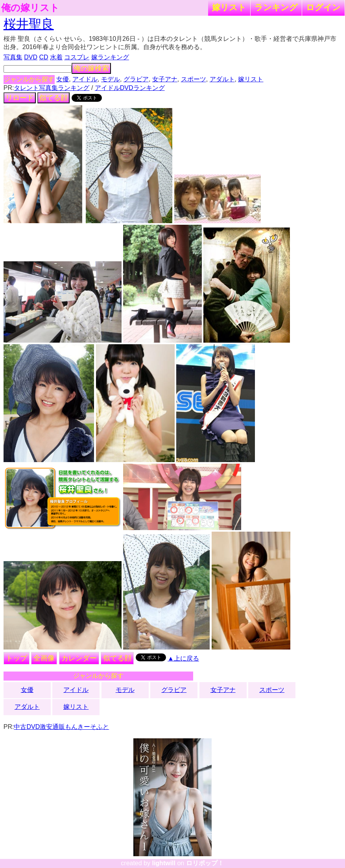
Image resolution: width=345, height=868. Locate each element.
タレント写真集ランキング (52, 88)
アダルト (222, 79)
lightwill (164, 863)
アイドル (85, 79)
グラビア (136, 79)
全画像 (44, 658)
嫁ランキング (110, 57)
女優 (63, 79)
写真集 (13, 57)
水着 (56, 57)
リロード (20, 98)
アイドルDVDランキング (130, 88)
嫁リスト (229, 7)
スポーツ (194, 79)
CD (43, 57)
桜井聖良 (29, 24)
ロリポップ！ (205, 863)
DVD (31, 57)
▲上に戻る (183, 658)
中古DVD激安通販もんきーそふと (61, 727)
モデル (111, 79)
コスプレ (77, 57)
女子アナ (165, 79)
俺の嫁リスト (30, 8)
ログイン (323, 7)
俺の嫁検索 (91, 68)
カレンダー (79, 658)
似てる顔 (54, 98)
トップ (17, 658)
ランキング (276, 7)
